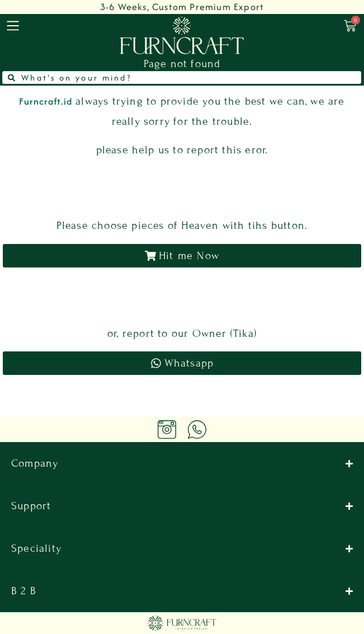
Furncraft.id (46, 101)
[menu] (13, 26)
